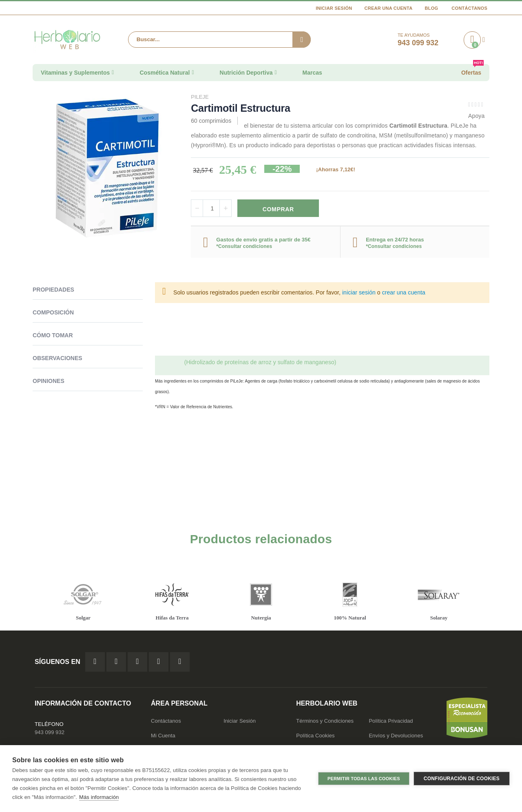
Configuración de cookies (462, 779)
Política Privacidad (391, 722)
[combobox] (219, 40)
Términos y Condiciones (325, 722)
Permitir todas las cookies (364, 779)
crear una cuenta (404, 294)
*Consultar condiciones (244, 247)
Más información (99, 797)
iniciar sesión (359, 294)
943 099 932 (50, 733)
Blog (431, 8)
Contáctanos (469, 8)
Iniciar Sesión (334, 8)
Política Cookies (315, 736)
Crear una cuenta (389, 8)
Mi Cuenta (163, 736)
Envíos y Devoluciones (396, 736)
